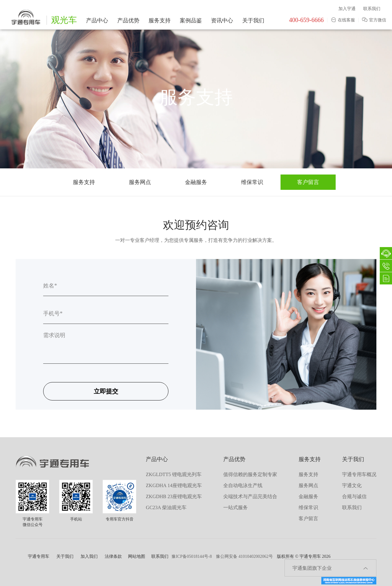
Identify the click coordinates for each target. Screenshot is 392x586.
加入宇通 (347, 9)
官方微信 (374, 20)
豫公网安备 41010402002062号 (244, 556)
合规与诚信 (354, 496)
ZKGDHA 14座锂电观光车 (174, 485)
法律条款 (113, 556)
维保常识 (252, 182)
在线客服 (343, 20)
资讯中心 (222, 21)
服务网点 (140, 182)
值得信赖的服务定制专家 (250, 474)
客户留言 (308, 182)
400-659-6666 (306, 20)
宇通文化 (352, 485)
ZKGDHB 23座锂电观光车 (174, 496)
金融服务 (196, 182)
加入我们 (89, 556)
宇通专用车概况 (359, 474)
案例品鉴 (191, 21)
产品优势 (128, 21)
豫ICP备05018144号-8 (192, 556)
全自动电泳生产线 (243, 485)
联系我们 (372, 9)
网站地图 (137, 556)
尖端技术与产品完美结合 (250, 496)
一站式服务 (236, 507)
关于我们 (253, 21)
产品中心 (97, 21)
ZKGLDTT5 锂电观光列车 (174, 474)
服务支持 (160, 21)
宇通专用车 (39, 556)
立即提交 (106, 391)
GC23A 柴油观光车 (166, 507)
